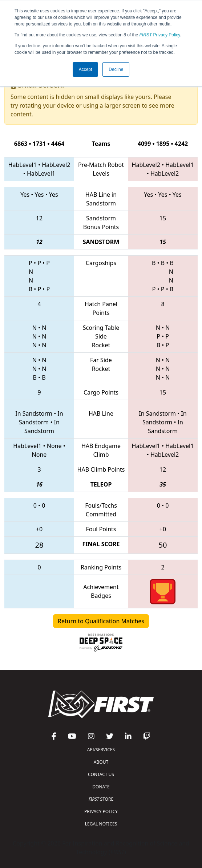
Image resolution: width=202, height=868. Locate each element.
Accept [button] (86, 69)
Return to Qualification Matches (101, 621)
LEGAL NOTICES (101, 824)
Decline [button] (116, 69)
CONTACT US (101, 774)
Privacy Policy (160, 35)
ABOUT (101, 762)
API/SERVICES (101, 750)
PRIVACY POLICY (101, 811)
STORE (101, 799)
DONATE (101, 787)
